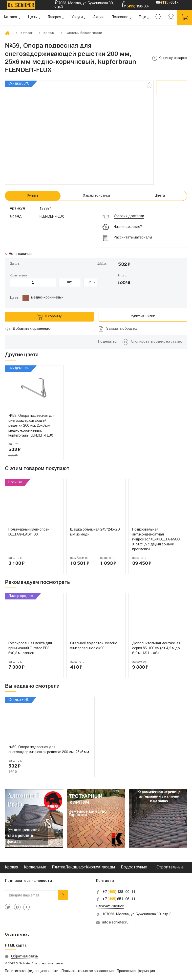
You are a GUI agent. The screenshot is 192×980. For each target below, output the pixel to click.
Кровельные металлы (35, 873)
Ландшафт (76, 867)
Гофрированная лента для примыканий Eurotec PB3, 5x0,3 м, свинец (30, 648)
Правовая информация (136, 971)
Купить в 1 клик (143, 316)
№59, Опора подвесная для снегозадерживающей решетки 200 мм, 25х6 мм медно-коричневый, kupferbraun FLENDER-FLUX (32, 426)
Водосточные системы (134, 873)
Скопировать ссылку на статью (157, 342)
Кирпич (93, 867)
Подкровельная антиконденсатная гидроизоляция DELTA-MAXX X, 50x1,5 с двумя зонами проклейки (156, 540)
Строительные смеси (170, 873)
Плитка (59, 867)
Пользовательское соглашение (88, 971)
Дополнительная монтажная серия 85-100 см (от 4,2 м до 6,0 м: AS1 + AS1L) (156, 648)
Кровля (11, 867)
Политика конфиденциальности (32, 971)
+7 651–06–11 (116, 899)
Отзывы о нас (17, 935)
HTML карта (16, 946)
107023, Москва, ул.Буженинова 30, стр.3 (137, 914)
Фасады (107, 867)
